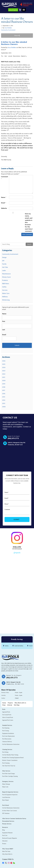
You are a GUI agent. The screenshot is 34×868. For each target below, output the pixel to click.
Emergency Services (8, 781)
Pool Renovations (7, 739)
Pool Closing (6, 731)
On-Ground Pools (7, 715)
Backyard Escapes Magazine (10, 838)
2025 (4, 364)
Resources (5, 827)
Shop (4, 705)
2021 (4, 377)
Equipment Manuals (7, 833)
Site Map (17, 705)
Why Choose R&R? (8, 849)
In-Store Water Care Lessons (10, 811)
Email (4, 203)
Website (4, 208)
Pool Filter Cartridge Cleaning (10, 776)
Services (5, 290)
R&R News (6, 284)
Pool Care (5, 835)
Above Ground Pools (8, 717)
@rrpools (17, 553)
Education (5, 841)
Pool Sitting (5, 752)
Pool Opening (6, 728)
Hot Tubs (5, 267)
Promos (4, 844)
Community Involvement (8, 30)
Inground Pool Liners (8, 720)
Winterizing (6, 300)
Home (4, 703)
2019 (4, 384)
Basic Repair (6, 800)
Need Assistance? (13, 10)
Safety (4, 287)
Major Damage (6, 784)
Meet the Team (6, 851)
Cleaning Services (7, 749)
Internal (10, 705)
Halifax (7, 646)
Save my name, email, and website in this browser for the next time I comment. (29, 222)
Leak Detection (6, 797)
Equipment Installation (8, 733)
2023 (4, 371)
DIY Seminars (6, 813)
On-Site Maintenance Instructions (11, 744)
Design (4, 257)
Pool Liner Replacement (8, 736)
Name (4, 197)
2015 (4, 397)
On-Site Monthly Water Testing (10, 755)
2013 (4, 403)
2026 (4, 361)
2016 (4, 394)
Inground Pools (6, 712)
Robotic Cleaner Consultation (10, 760)
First (4, 321)
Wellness (5, 297)
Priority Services (7, 824)
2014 (4, 400)
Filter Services (6, 771)
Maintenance (6, 274)
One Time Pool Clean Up (9, 766)
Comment (5, 178)
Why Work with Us (20, 703)
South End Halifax (19, 646)
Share (17, 36)
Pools (4, 709)
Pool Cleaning (6, 763)
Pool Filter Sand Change (8, 774)
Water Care (6, 293)
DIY (3, 261)
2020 (4, 381)
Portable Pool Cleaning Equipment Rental (13, 758)
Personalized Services (8, 821)
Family (4, 264)
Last (4, 330)
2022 (4, 374)
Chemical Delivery (7, 742)
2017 (4, 390)
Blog (3, 830)
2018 (4, 387)
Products (5, 280)
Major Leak (5, 787)
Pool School (6, 805)
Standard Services (7, 725)
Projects (10, 703)
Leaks (4, 271)
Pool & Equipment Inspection (10, 795)
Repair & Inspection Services (10, 792)
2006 (4, 407)
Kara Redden (8, 28)
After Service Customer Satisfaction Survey (14, 818)
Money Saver (6, 277)
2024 (4, 367)
